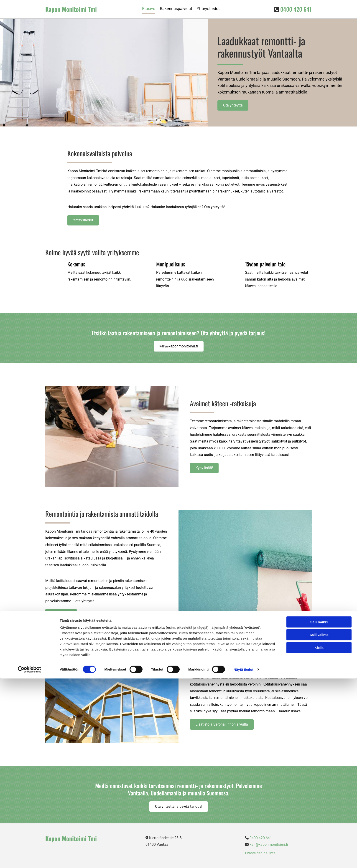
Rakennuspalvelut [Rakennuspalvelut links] (176, 9)
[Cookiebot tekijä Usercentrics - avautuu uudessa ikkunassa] (29, 859)
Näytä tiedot (244, 859)
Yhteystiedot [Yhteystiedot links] (208, 9)
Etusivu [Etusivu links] (149, 9)
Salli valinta (319, 824)
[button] (233, 105)
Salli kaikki (319, 811)
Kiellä (319, 837)
